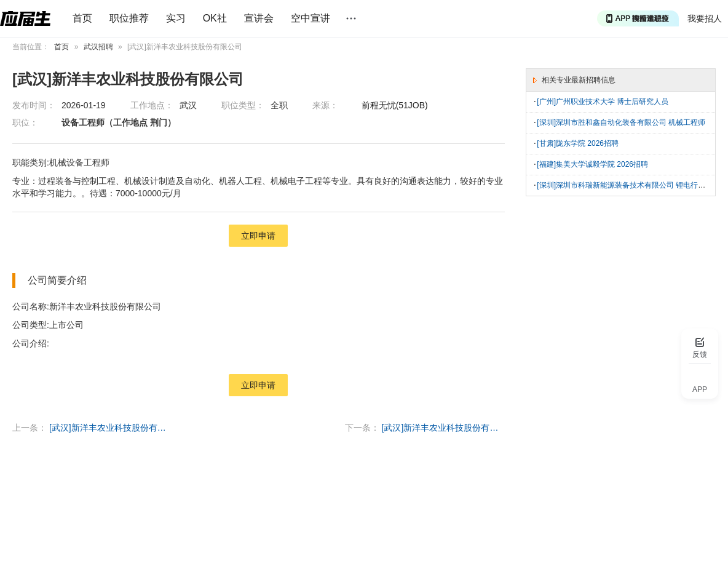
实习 (176, 18)
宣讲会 (259, 18)
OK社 (215, 18)
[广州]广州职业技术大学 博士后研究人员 (603, 102)
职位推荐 (129, 18)
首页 (82, 18)
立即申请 (258, 236)
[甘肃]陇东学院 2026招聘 (578, 142)
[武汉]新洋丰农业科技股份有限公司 (111, 428)
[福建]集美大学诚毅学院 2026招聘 (592, 162)
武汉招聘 (98, 47)
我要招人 (705, 18)
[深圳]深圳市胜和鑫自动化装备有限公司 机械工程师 (621, 122)
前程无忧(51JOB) (395, 105)
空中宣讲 (311, 18)
